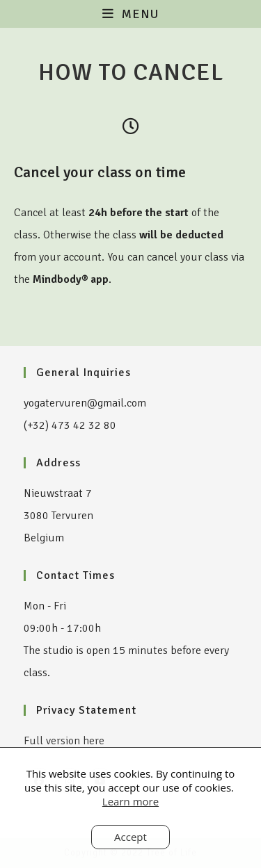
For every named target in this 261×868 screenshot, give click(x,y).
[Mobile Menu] (130, 14)
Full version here (64, 741)
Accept (130, 837)
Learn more (130, 801)
